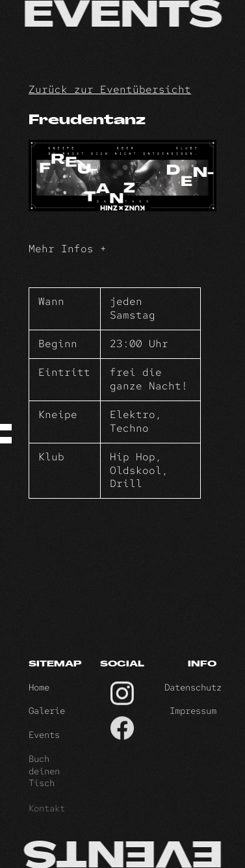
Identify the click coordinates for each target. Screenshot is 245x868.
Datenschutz (193, 694)
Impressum (193, 720)
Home (39, 694)
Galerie (47, 720)
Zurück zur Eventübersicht (110, 89)
